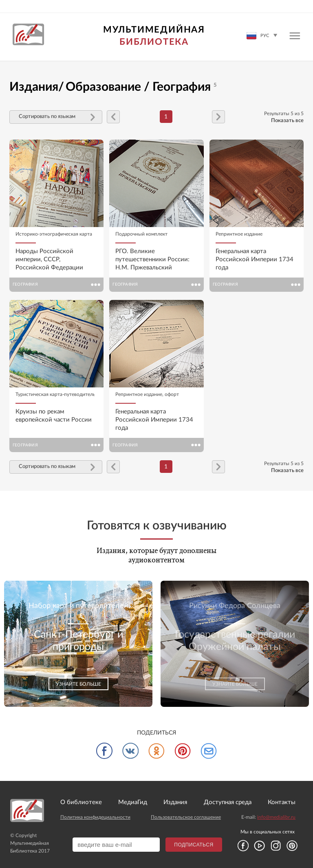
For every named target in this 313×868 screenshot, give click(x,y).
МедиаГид (133, 802)
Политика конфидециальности (95, 817)
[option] (78, 644)
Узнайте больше (78, 684)
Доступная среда (228, 802)
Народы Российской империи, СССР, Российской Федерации (49, 259)
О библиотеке (81, 802)
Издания (175, 802)
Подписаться (194, 845)
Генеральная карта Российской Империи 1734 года (255, 259)
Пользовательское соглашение (186, 817)
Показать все (287, 121)
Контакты (282, 802)
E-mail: (268, 817)
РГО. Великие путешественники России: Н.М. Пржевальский (152, 259)
